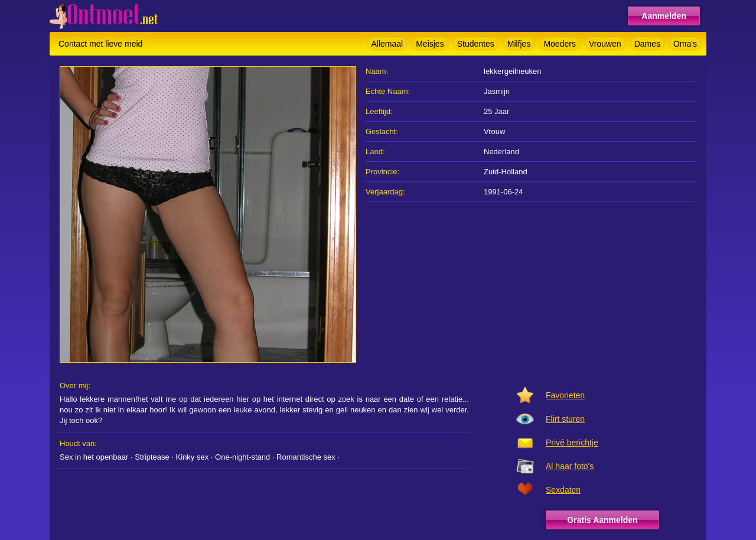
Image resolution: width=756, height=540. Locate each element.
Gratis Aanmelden (602, 520)
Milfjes (519, 44)
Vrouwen (605, 44)
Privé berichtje (572, 443)
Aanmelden (664, 16)
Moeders (559, 44)
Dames (647, 44)
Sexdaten (563, 490)
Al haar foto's (570, 466)
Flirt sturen (565, 419)
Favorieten (565, 395)
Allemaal (387, 44)
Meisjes (430, 44)
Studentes (476, 44)
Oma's (685, 44)
